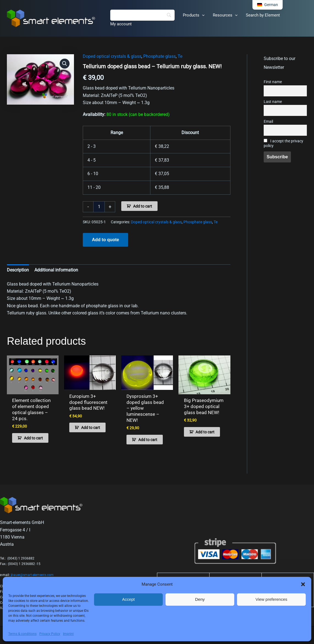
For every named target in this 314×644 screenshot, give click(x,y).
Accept (128, 599)
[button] (303, 584)
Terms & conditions (22, 634)
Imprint (68, 634)
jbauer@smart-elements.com (32, 572)
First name (273, 82)
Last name (273, 102)
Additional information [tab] (56, 270)
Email (268, 122)
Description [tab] (18, 270)
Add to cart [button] (33, 437)
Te (180, 56)
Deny (200, 599)
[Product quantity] (99, 207)
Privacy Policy (50, 634)
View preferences (271, 599)
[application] (202, 15)
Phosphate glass (159, 56)
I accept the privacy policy (283, 143)
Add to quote (105, 240)
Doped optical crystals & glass (112, 56)
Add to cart (143, 206)
